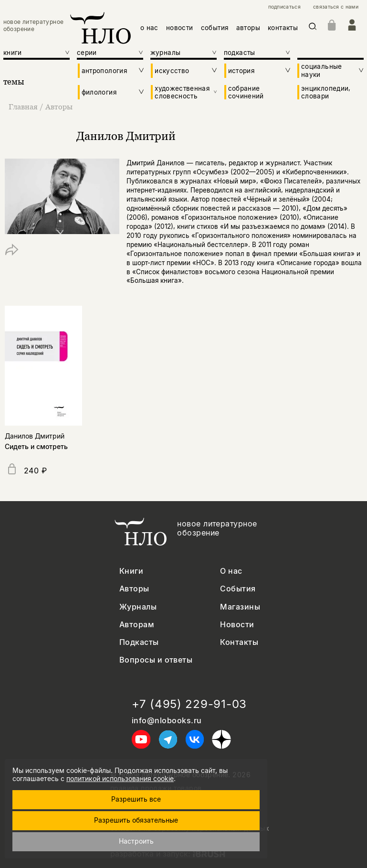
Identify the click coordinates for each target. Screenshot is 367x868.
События (238, 589)
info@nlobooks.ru (167, 721)
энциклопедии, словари (326, 92)
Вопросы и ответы (156, 660)
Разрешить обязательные (136, 820)
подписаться (284, 7)
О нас (231, 571)
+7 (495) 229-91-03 (189, 704)
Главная (24, 107)
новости (180, 28)
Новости (237, 625)
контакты (283, 28)
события (215, 28)
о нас (149, 28)
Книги (131, 571)
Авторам (137, 625)
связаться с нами (336, 7)
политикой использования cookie (120, 778)
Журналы (138, 607)
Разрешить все (136, 799)
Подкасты (139, 642)
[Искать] (313, 28)
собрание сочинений (246, 92)
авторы (248, 28)
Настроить (136, 841)
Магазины (240, 607)
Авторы (59, 107)
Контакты (239, 642)
